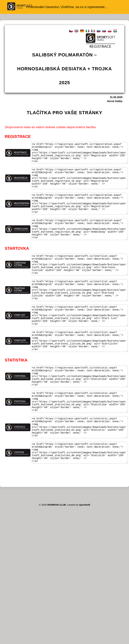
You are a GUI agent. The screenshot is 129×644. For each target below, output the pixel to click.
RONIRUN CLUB (57, 558)
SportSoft (85, 558)
